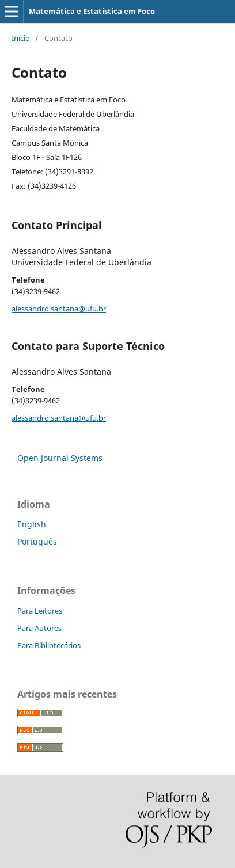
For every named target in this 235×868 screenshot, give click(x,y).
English (32, 524)
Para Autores (39, 628)
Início (21, 38)
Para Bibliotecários (49, 645)
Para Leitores (40, 611)
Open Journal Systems (60, 458)
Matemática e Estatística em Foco (92, 11)
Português (37, 541)
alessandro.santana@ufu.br (59, 309)
